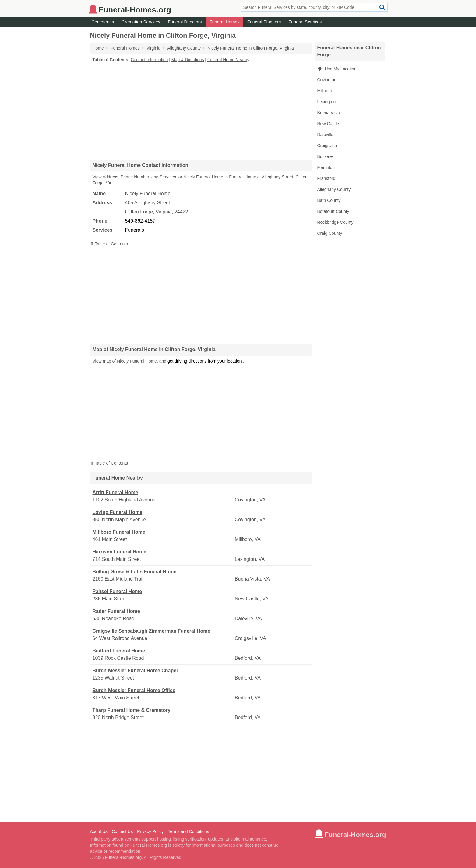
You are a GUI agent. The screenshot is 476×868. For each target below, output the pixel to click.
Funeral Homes (225, 22)
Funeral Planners (264, 22)
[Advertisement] (201, 111)
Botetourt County (333, 211)
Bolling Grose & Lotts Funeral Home (135, 572)
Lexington (327, 102)
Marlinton (326, 167)
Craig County (330, 233)
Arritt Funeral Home (115, 492)
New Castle (328, 124)
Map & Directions (188, 60)
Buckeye (326, 156)
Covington (327, 80)
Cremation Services (141, 22)
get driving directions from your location (205, 361)
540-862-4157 (140, 221)
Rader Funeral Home (116, 611)
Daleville (325, 135)
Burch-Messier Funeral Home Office (134, 690)
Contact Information (149, 60)
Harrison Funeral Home (120, 552)
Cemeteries (103, 22)
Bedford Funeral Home (119, 651)
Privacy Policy (150, 831)
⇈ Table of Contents (109, 244)
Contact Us (122, 831)
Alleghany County (334, 189)
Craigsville (327, 146)
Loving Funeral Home (118, 512)
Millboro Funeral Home (119, 532)
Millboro (325, 91)
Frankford (326, 178)
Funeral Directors (185, 22)
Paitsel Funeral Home (117, 591)
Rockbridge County (335, 222)
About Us (99, 831)
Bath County (329, 200)
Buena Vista (329, 113)
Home (98, 48)
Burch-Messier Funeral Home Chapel (135, 671)
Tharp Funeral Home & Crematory (132, 710)
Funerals (135, 230)
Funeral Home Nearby (228, 60)
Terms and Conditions (188, 831)
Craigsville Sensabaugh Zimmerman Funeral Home (152, 631)
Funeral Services (305, 22)
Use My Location (337, 69)
